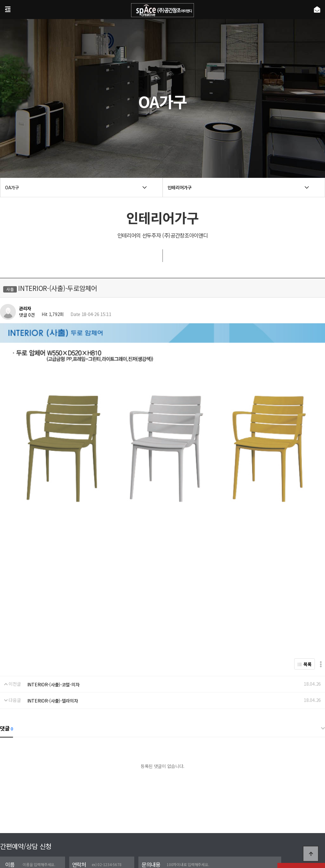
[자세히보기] (71, 806)
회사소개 (136, 831)
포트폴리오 (161, 831)
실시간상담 (187, 831)
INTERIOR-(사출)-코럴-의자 (53, 610)
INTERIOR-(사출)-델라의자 (53, 627)
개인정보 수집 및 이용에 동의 (32, 806)
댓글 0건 (27, 315)
